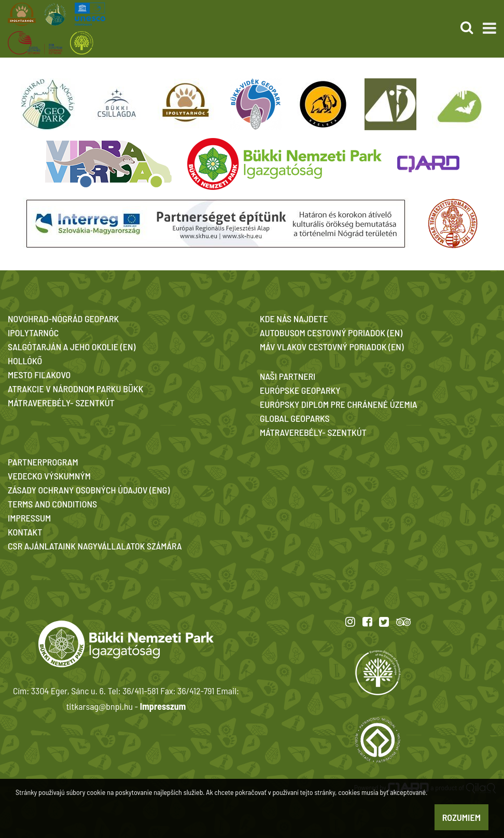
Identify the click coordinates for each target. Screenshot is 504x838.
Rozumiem (461, 817)
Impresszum (163, 706)
